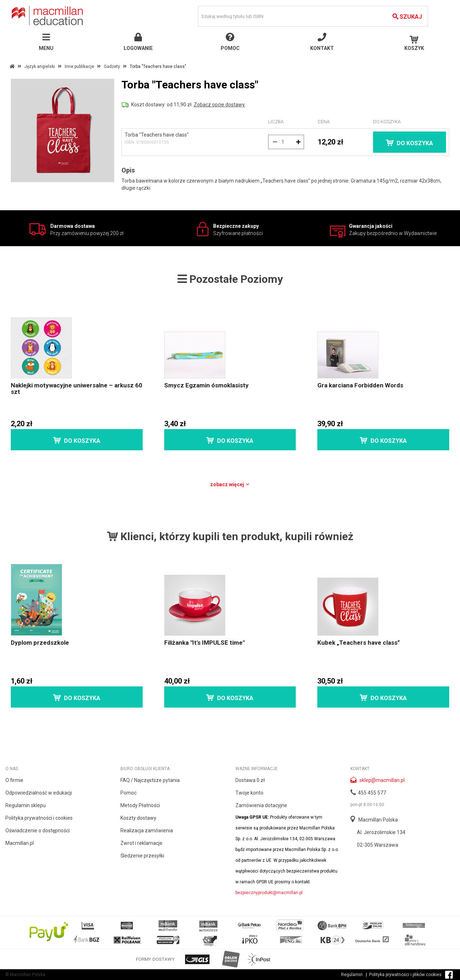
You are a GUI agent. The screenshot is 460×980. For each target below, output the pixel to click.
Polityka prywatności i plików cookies (405, 975)
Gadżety (112, 66)
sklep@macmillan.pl (382, 780)
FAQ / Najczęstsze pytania (150, 780)
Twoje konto (249, 793)
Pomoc (128, 793)
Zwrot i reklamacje (141, 843)
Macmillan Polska (378, 820)
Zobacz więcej (230, 484)
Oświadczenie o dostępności (38, 831)
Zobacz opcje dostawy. (220, 105)
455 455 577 (372, 793)
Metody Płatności (140, 805)
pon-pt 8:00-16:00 (367, 805)
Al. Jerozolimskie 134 (381, 832)
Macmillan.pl (20, 843)
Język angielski (40, 66)
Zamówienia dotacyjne (261, 805)
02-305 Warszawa (378, 845)
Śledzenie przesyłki (142, 856)
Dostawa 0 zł (250, 780)
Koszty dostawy (138, 818)
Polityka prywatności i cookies (39, 818)
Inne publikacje (79, 66)
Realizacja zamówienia (147, 831)
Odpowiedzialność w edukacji (39, 793)
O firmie (14, 780)
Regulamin (352, 975)
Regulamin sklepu (26, 805)
